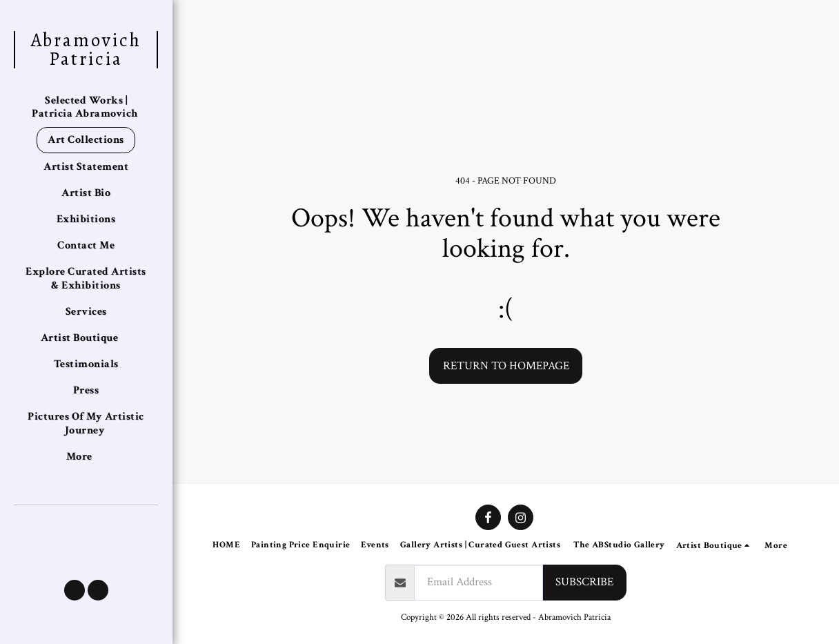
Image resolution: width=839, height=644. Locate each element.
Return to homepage (506, 366)
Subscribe (584, 582)
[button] (75, 590)
